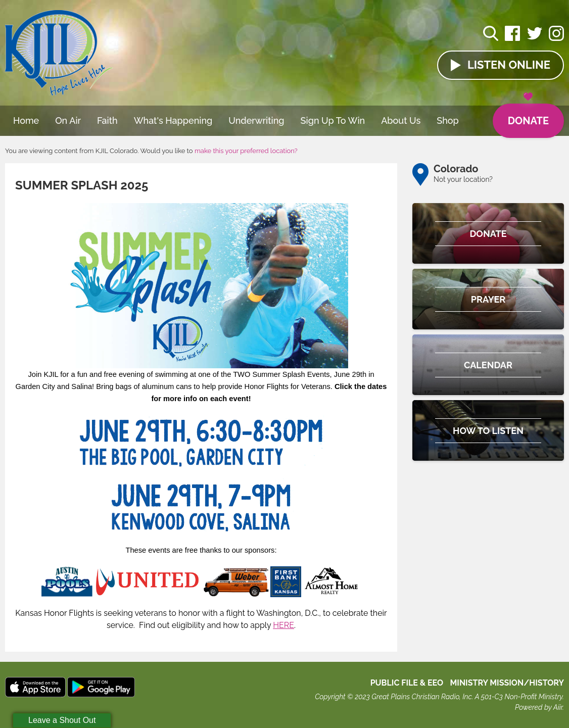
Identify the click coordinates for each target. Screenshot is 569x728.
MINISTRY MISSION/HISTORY (507, 683)
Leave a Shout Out (62, 720)
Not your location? (463, 179)
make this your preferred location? (246, 151)
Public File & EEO (407, 683)
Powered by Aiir (539, 707)
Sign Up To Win (333, 120)
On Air (68, 120)
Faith (107, 120)
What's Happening (173, 120)
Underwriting (256, 120)
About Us (401, 120)
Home (26, 120)
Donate (528, 115)
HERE (283, 625)
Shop (448, 120)
